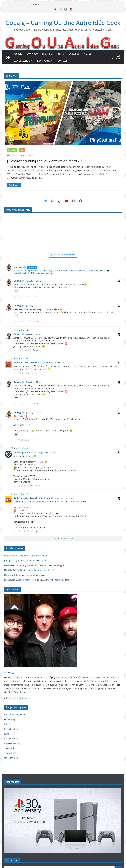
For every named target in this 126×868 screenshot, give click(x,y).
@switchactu (60, 363)
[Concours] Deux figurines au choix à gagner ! (26, 575)
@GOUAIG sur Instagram (63, 255)
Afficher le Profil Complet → (18, 698)
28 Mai (71, 363)
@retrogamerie (41, 452)
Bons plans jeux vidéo (15, 715)
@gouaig (29, 281)
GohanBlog (10, 719)
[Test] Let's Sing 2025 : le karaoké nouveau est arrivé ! (30, 570)
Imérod (8, 724)
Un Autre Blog (11, 758)
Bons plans (44, 61)
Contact (62, 61)
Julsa (7, 734)
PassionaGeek (11, 739)
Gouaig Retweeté (21, 330)
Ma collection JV (23, 61)
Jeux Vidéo (32, 54)
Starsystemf (10, 753)
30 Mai (39, 281)
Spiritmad (9, 748)
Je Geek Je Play (11, 729)
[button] (52, 61)
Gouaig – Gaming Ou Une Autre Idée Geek (63, 23)
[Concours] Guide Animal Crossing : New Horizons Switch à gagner (37, 580)
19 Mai (54, 452)
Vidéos (88, 54)
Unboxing (74, 54)
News (22, 150)
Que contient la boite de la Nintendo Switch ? (26, 556)
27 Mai (39, 334)
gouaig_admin (29, 155)
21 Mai (71, 498)
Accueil (18, 54)
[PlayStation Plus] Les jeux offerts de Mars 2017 (46, 161)
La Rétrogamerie (22, 452)
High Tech (48, 54)
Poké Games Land (13, 743)
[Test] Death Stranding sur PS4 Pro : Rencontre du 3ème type (34, 565)
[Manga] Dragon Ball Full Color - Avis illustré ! (26, 560)
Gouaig (17, 281)
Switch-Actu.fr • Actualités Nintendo (32, 363)
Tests (61, 54)
